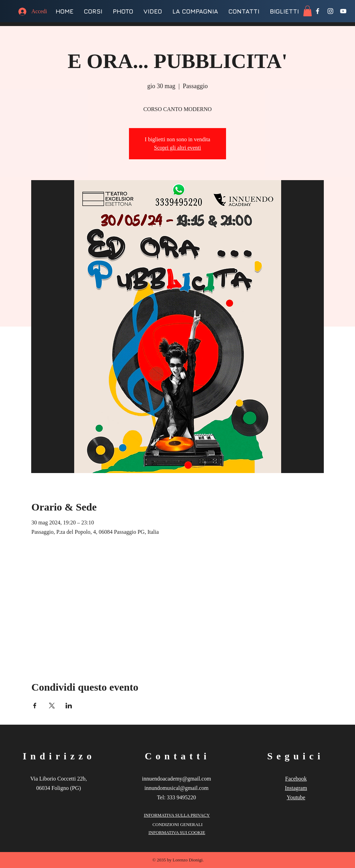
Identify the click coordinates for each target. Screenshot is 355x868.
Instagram (296, 788)
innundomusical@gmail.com (177, 788)
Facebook (296, 779)
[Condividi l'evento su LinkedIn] (69, 706)
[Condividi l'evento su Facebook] (35, 706)
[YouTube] (343, 11)
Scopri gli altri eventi (177, 148)
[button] (308, 11)
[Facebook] (318, 11)
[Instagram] (330, 11)
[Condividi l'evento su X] (52, 706)
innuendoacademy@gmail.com (176, 779)
